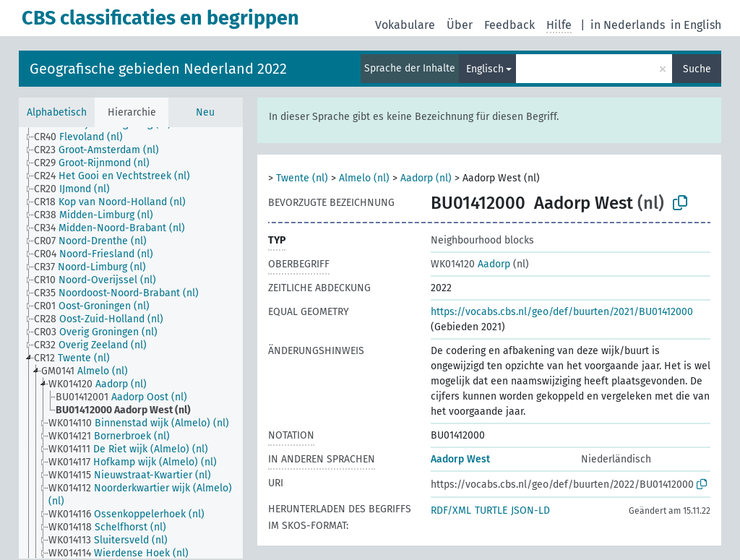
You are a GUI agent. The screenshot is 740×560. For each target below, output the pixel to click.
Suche (697, 69)
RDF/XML (451, 511)
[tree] (131, 343)
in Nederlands (628, 25)
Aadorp (470, 264)
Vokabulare (405, 25)
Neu (205, 112)
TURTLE (491, 511)
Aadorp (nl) (426, 178)
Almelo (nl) (364, 178)
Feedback (509, 25)
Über (460, 25)
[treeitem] (85, 137)
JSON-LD (530, 511)
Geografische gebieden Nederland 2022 (158, 69)
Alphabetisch (57, 112)
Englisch (485, 69)
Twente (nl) (302, 178)
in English (696, 25)
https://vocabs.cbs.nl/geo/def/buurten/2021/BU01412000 (562, 312)
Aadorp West (460, 459)
